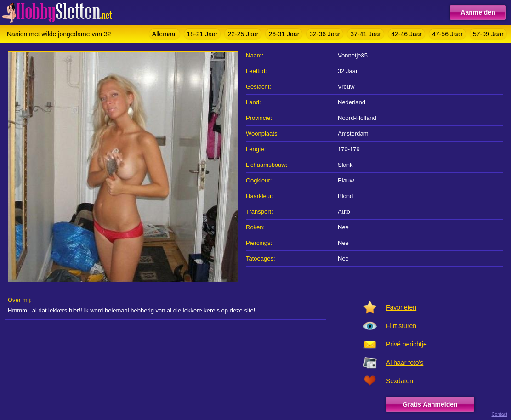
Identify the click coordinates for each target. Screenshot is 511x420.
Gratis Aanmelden (430, 404)
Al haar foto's (405, 363)
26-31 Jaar (284, 34)
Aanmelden (478, 12)
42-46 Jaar (406, 34)
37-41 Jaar (366, 34)
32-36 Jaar (325, 34)
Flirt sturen (401, 326)
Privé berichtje (406, 344)
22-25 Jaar (243, 34)
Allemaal (165, 34)
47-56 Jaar (447, 34)
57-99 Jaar (488, 34)
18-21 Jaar (202, 34)
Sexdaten (400, 381)
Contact (500, 414)
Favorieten (401, 307)
